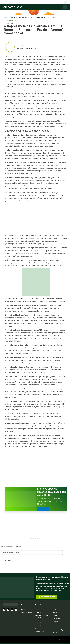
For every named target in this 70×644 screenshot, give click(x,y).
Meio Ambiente (57, 618)
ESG (36, 610)
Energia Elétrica (39, 623)
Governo (37, 629)
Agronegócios (38, 613)
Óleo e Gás (56, 615)
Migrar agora (43, 509)
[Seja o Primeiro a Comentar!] (32, 553)
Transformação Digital (59, 630)
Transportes (56, 613)
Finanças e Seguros (40, 632)
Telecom (55, 624)
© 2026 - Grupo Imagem (63, 640)
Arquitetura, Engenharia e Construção (41, 616)
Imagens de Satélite (26, 612)
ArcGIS (6, 17)
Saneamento (38, 626)
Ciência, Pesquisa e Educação (43, 620)
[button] (65, 2)
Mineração (55, 621)
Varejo (54, 610)
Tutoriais (55, 633)
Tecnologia (13, 21)
